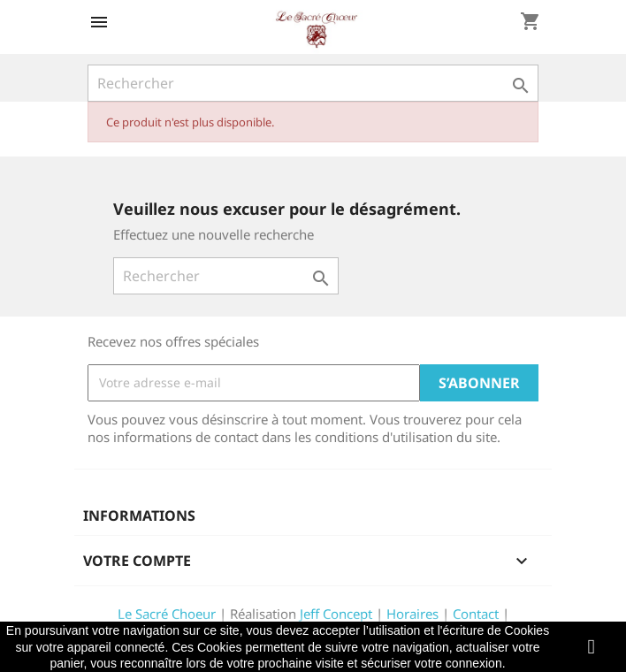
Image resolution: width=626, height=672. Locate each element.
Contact (476, 614)
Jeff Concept (336, 614)
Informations (139, 515)
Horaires (412, 614)
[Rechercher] (313, 83)
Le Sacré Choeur (167, 614)
